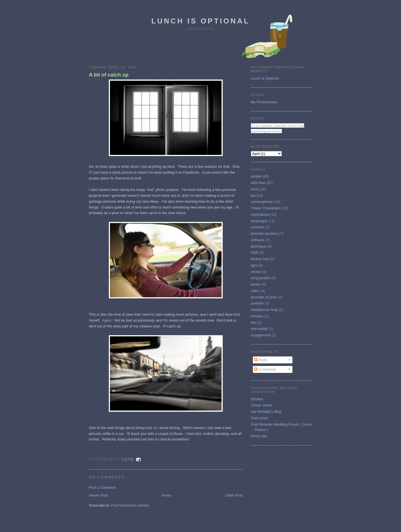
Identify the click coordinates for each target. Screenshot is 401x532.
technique (259, 246)
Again (107, 320)
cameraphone (262, 202)
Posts (261, 360)
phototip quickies (264, 233)
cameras (258, 227)
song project (261, 278)
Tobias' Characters (266, 208)
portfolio (257, 303)
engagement (261, 335)
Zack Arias (259, 418)
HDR (255, 252)
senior (256, 284)
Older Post (234, 495)
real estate (259, 329)
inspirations (260, 215)
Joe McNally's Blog (266, 412)
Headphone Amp (264, 310)
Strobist (257, 399)
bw (253, 196)
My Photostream (264, 102)
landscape (259, 221)
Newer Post (98, 495)
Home (166, 495)
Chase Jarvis (261, 405)
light (254, 265)
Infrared (257, 316)
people (256, 176)
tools (255, 189)
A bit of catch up (109, 75)
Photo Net (259, 436)
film (254, 323)
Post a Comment (103, 487)
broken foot (260, 259)
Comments (265, 369)
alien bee (258, 183)
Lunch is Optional (201, 21)
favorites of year (264, 297)
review (256, 272)
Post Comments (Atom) (130, 505)
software (258, 240)
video (255, 291)
